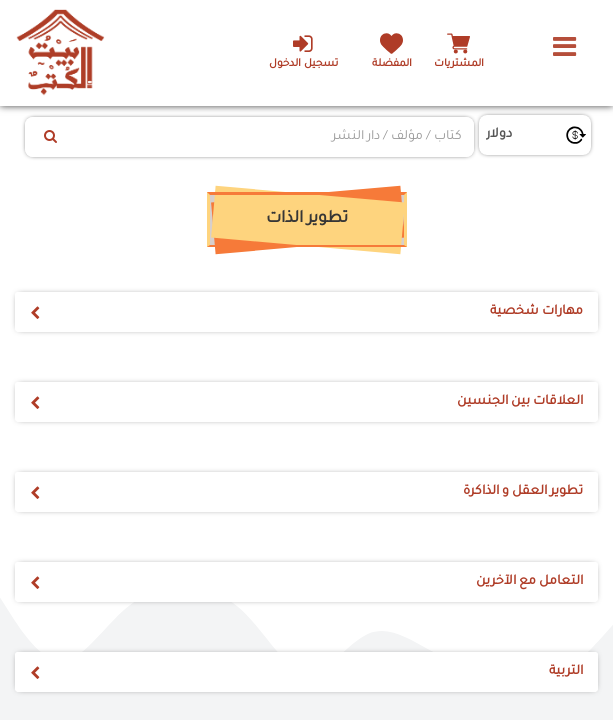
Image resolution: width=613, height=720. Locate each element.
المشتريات (459, 64)
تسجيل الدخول (297, 51)
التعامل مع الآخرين (529, 582)
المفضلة (389, 64)
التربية (566, 672)
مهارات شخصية (536, 312)
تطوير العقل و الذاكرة (523, 492)
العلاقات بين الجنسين (520, 402)
